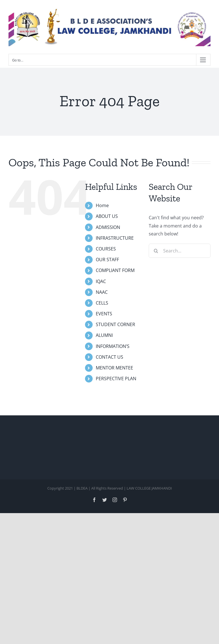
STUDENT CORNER (115, 324)
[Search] (156, 251)
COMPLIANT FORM (115, 270)
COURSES (106, 249)
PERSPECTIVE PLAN (116, 379)
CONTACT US (109, 357)
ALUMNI (104, 335)
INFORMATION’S (113, 346)
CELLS (102, 303)
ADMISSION (108, 227)
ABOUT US (107, 216)
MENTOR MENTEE (114, 368)
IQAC (101, 281)
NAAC (102, 292)
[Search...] (180, 251)
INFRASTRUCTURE (115, 238)
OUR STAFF (107, 260)
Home (102, 205)
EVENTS (104, 314)
